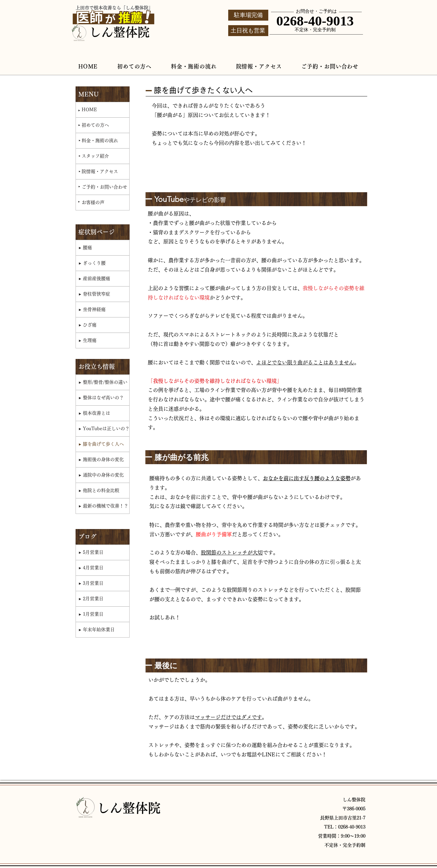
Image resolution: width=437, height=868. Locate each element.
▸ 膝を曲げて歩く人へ (101, 444)
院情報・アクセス (100, 171)
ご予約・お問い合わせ (104, 187)
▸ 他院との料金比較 (99, 490)
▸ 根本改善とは (95, 413)
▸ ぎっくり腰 (92, 263)
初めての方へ (95, 125)
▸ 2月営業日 (91, 599)
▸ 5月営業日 (91, 552)
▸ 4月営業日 (91, 568)
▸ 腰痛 (85, 248)
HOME (89, 110)
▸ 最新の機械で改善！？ (104, 506)
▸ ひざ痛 (88, 325)
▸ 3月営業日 (91, 583)
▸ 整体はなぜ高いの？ (101, 398)
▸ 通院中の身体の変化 (101, 475)
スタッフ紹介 (95, 156)
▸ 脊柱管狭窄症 (95, 294)
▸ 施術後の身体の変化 (101, 459)
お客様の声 (93, 202)
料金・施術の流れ (100, 141)
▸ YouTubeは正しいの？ (104, 429)
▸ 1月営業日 (91, 614)
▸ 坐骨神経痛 (92, 309)
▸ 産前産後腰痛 (95, 278)
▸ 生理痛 (88, 340)
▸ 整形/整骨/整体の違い (103, 382)
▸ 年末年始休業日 (97, 630)
